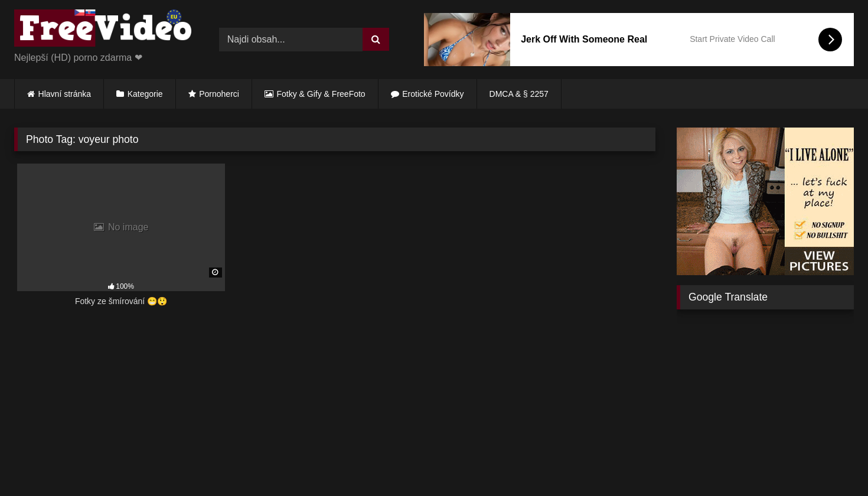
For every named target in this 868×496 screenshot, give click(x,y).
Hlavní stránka (65, 94)
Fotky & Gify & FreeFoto (321, 94)
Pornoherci (219, 94)
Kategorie (145, 94)
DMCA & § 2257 (519, 94)
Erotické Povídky (433, 94)
